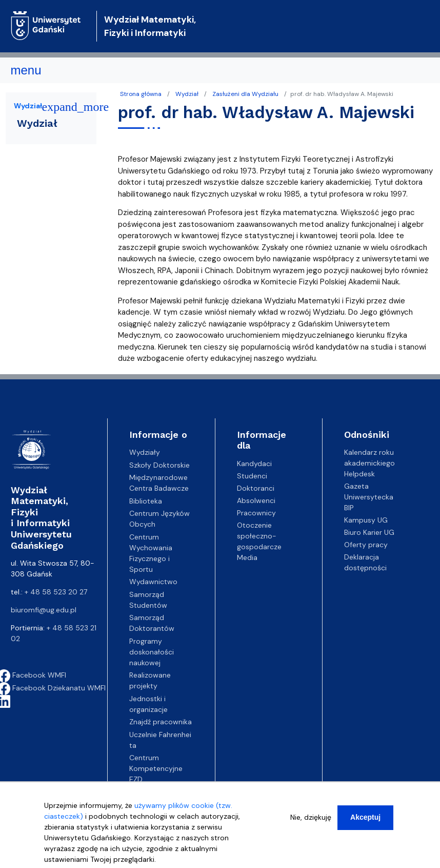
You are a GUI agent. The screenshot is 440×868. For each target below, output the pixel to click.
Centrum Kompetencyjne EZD (156, 768)
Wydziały (145, 452)
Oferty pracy (366, 545)
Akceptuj (365, 817)
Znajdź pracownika (161, 722)
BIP (349, 508)
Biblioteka (146, 501)
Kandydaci (254, 464)
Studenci (252, 476)
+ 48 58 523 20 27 (56, 592)
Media (247, 557)
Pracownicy (256, 513)
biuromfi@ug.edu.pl (44, 610)
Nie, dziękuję (311, 817)
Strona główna (141, 94)
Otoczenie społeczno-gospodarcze (259, 536)
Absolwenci (256, 500)
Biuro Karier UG (369, 532)
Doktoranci (256, 488)
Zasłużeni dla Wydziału (245, 94)
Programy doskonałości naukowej (152, 652)
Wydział (187, 94)
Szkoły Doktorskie (159, 465)
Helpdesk (359, 474)
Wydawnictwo (153, 582)
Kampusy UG (366, 520)
